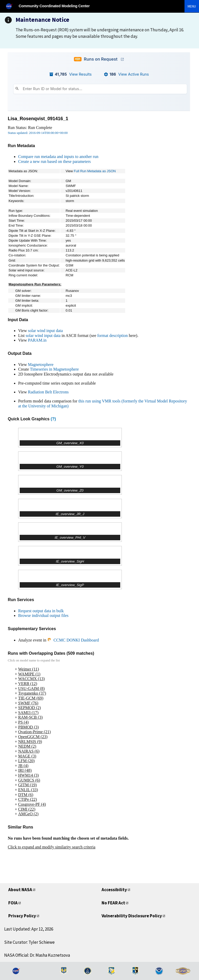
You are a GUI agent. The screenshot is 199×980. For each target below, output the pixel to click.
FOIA (13, 903)
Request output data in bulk (41, 611)
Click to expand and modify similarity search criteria (52, 847)
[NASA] (11, 6)
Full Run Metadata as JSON (95, 171)
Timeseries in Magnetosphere (54, 369)
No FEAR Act (113, 903)
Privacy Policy (22, 916)
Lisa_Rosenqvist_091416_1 (38, 119)
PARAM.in (37, 340)
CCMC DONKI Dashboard (73, 640)
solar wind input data (45, 331)
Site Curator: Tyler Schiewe (29, 942)
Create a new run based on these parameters (54, 161)
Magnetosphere (41, 365)
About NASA (20, 890)
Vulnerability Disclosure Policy (132, 916)
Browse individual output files (43, 615)
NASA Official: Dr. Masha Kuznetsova (37, 955)
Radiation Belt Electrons (48, 392)
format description (112, 336)
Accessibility (114, 890)
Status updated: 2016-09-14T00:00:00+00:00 (38, 133)
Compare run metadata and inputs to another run (58, 157)
